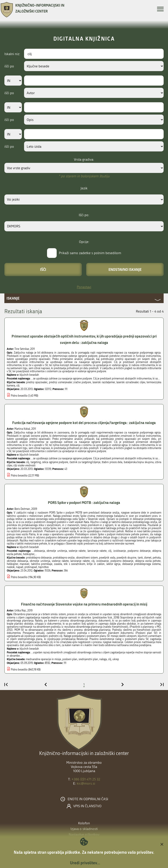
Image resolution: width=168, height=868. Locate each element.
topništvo (43, 567)
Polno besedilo (19, 396)
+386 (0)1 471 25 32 (86, 779)
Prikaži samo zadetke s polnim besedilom (90, 253)
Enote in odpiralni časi (88, 799)
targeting (36, 462)
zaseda (58, 564)
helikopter (12, 564)
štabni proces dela (112, 462)
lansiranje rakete (80, 561)
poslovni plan (70, 659)
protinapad (31, 567)
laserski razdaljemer (104, 382)
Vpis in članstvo (87, 806)
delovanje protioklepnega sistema (142, 564)
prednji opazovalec (37, 382)
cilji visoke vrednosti (24, 465)
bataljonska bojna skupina (139, 462)
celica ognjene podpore (55, 462)
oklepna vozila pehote (148, 561)
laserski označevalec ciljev (131, 382)
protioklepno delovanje (39, 558)
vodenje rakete (60, 561)
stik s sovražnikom (74, 564)
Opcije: (84, 242)
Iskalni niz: (12, 54)
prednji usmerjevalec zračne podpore (70, 382)
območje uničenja (40, 561)
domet (148, 558)
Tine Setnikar (22, 349)
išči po (9, 66)
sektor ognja (113, 564)
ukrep (116, 659)
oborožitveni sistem (87, 558)
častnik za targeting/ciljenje (85, 462)
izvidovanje (102, 561)
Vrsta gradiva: (84, 159)
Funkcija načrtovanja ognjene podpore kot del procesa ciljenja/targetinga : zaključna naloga (84, 423)
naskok (11, 567)
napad (20, 567)
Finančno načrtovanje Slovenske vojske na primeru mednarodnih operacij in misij (84, 604)
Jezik (84, 188)
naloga (103, 659)
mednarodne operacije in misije (43, 659)
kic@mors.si (86, 783)
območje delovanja (17, 561)
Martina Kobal (22, 429)
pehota (157, 558)
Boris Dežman (22, 509)
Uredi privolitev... (85, 863)
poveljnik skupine (126, 558)
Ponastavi (84, 287)
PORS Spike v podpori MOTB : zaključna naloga (84, 502)
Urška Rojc (20, 611)
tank (140, 558)
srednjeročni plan (88, 659)
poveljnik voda (107, 558)
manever (24, 564)
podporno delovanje (122, 561)
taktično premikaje (42, 564)
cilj (18, 386)
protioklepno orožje (64, 558)
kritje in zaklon (96, 564)
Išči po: (84, 215)
